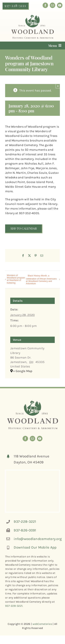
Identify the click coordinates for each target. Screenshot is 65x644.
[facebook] (45, 5)
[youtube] (60, 5)
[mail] (53, 5)
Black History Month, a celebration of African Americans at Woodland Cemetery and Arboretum (41, 280)
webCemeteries (42, 624)
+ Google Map (23, 371)
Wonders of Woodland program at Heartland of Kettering (16, 279)
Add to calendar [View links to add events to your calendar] (23, 229)
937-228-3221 (25, 522)
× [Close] (58, 86)
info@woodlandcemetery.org (38, 539)
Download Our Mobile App (35, 547)
